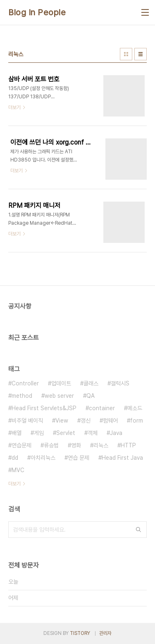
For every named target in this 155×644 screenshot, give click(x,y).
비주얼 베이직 (27, 421)
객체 (93, 433)
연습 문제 (79, 458)
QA (91, 396)
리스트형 (141, 54)
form (137, 421)
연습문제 (21, 445)
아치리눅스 (43, 458)
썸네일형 (126, 54)
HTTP (128, 445)
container (102, 408)
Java (116, 433)
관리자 (105, 633)
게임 (39, 433)
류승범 (51, 445)
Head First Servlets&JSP (44, 408)
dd (15, 458)
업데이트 (61, 383)
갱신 (86, 421)
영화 (76, 445)
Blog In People (37, 12)
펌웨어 (110, 421)
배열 (17, 433)
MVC (18, 470)
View (62, 421)
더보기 (14, 484)
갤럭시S (120, 383)
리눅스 (101, 445)
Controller (25, 383)
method (22, 396)
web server (59, 396)
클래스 (91, 383)
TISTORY (80, 633)
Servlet (66, 433)
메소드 (135, 408)
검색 (138, 530)
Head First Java (122, 458)
